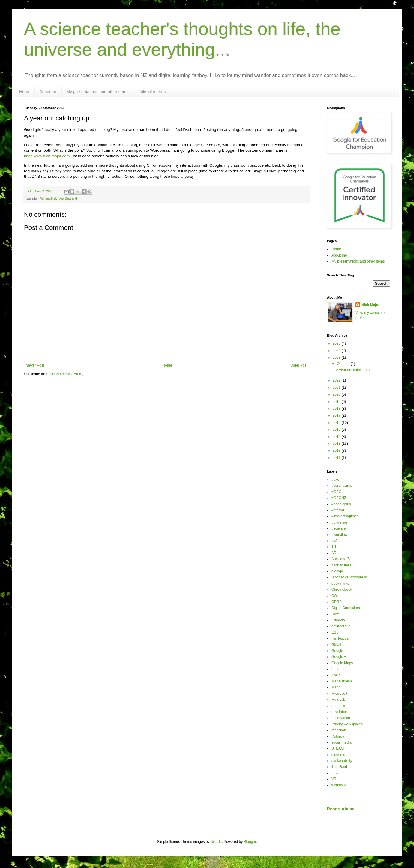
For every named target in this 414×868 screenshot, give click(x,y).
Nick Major (371, 305)
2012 (337, 450)
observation (341, 718)
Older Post (299, 365)
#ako (335, 480)
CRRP (337, 602)
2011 (337, 458)
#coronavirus (342, 486)
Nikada (216, 842)
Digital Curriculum (346, 608)
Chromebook (342, 590)
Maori (336, 687)
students (338, 755)
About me (48, 92)
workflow (339, 785)
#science (339, 528)
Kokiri (336, 675)
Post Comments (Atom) (65, 374)
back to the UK (343, 565)
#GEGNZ (339, 498)
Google (337, 651)
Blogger (250, 842)
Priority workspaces (347, 724)
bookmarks (340, 584)
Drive (336, 614)
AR (334, 553)
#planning (339, 522)
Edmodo (338, 620)
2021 (337, 388)
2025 (337, 343)
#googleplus (341, 504)
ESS (335, 632)
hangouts (339, 669)
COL (335, 596)
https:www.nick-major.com (47, 156)
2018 (337, 409)
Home (25, 92)
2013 (337, 444)
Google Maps (342, 663)
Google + (339, 657)
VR (334, 779)
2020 (337, 394)
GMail (336, 645)
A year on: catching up (354, 370)
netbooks (339, 706)
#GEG (336, 492)
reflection (339, 730)
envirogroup (341, 626)
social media (342, 742)
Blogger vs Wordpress (349, 577)
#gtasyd (338, 510)
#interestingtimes (345, 516)
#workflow (339, 535)
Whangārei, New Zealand (59, 198)
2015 (337, 430)
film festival (340, 638)
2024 (337, 351)
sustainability (342, 761)
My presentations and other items (97, 92)
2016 (337, 423)
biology (337, 571)
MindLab (338, 700)
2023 (337, 358)
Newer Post (35, 365)
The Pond (339, 767)
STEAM (338, 748)
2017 (337, 415)
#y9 (334, 541)
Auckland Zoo (342, 559)
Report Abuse (341, 809)
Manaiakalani (342, 681)
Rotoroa (338, 736)
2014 (337, 437)
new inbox (340, 712)
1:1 (334, 547)
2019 (337, 402)
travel (336, 773)
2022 (337, 380)
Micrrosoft (339, 694)
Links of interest (152, 92)
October (344, 364)
